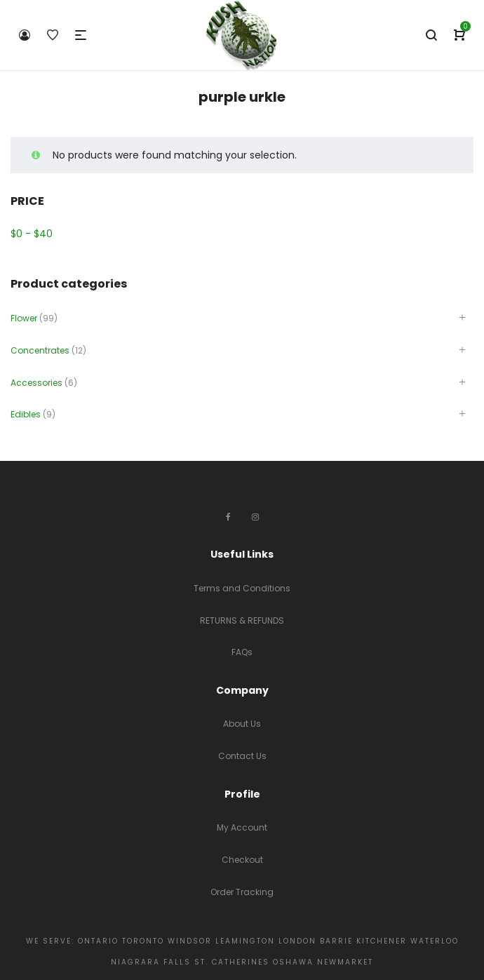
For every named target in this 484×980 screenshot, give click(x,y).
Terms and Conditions (242, 588)
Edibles (26, 414)
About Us (242, 724)
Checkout (242, 860)
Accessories (36, 383)
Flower (24, 318)
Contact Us (242, 756)
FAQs (242, 652)
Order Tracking (242, 892)
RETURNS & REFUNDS (242, 620)
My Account (242, 827)
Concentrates (40, 350)
